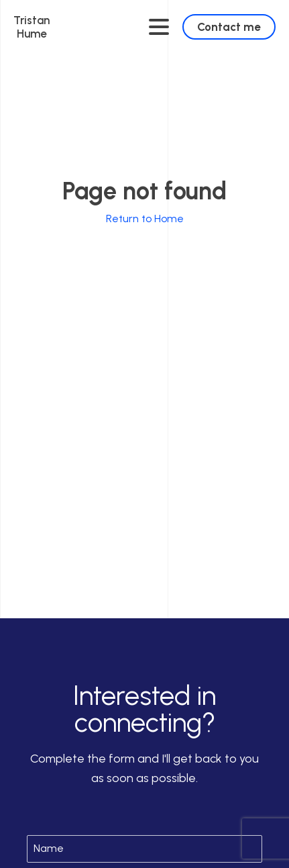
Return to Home (145, 219)
